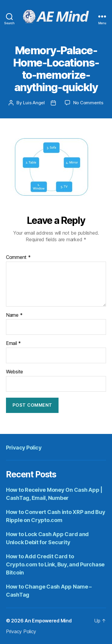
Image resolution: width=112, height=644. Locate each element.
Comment (18, 257)
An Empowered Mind (48, 621)
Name (14, 315)
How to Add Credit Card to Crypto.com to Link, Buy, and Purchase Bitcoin (55, 564)
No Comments (88, 103)
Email (13, 343)
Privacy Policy (24, 448)
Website (14, 372)
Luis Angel (34, 103)
